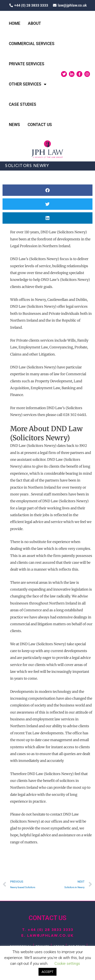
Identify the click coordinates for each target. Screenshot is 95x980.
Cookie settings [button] (67, 964)
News (14, 125)
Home (15, 23)
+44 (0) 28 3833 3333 (50, 930)
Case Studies (23, 104)
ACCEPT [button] (48, 972)
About (34, 23)
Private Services (27, 64)
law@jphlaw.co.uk (50, 936)
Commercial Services (32, 44)
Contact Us (40, 125)
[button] (48, 190)
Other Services (28, 84)
